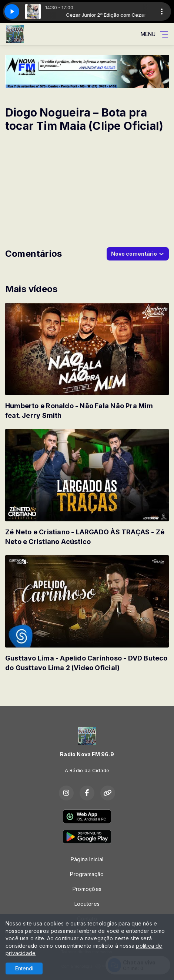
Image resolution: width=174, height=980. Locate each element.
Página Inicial (87, 859)
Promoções (87, 889)
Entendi (24, 968)
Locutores (87, 904)
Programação (87, 874)
